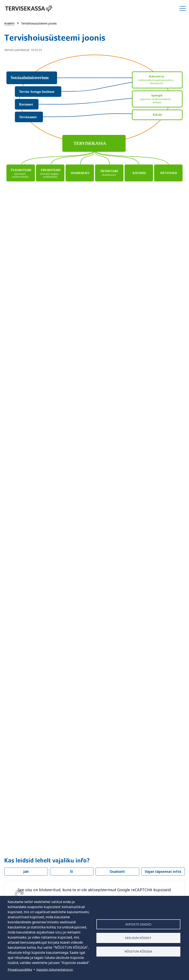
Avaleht (9, 23)
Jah (26, 872)
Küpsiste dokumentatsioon (55, 970)
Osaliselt (117, 872)
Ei (72, 872)
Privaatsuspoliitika (20, 970)
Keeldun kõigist (138, 938)
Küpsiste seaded (138, 924)
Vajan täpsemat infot (163, 872)
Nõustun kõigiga (138, 952)
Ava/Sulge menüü (183, 8)
